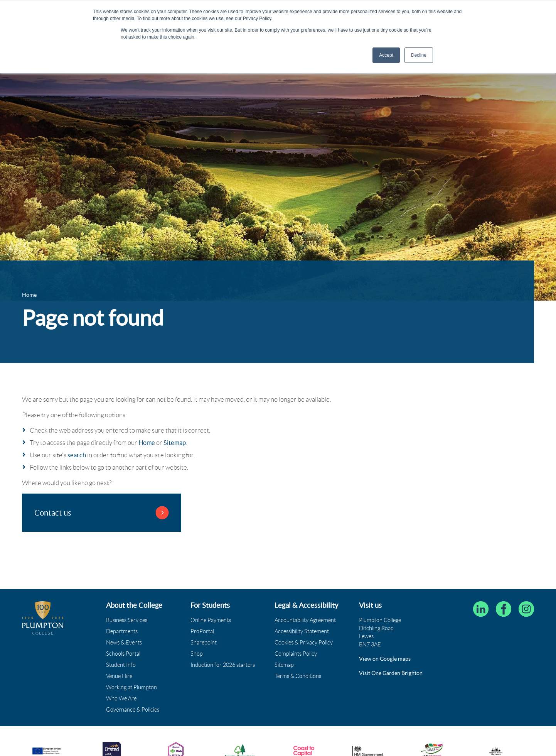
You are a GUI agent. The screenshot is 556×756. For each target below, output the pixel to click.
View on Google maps (385, 659)
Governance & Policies (133, 710)
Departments (122, 631)
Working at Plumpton (131, 687)
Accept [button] (386, 55)
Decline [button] (419, 55)
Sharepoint (204, 643)
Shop (197, 654)
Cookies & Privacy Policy (304, 643)
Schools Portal (123, 654)
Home (147, 443)
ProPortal (202, 631)
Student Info (121, 665)
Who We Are (121, 698)
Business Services (127, 620)
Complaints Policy (296, 654)
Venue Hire (119, 676)
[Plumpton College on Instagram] (526, 609)
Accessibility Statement (302, 631)
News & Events (124, 643)
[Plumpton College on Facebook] (504, 609)
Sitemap (175, 443)
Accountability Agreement (305, 620)
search (77, 455)
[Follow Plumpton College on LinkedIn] (481, 609)
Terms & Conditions (298, 676)
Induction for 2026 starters (223, 665)
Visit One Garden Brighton (391, 673)
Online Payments (211, 620)
